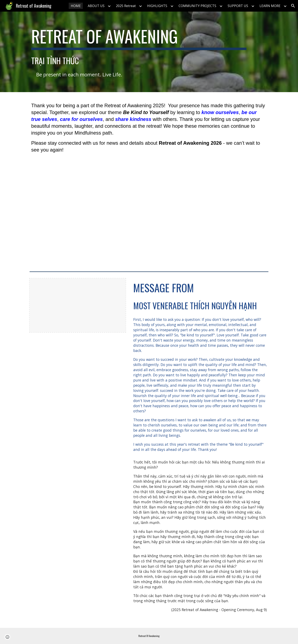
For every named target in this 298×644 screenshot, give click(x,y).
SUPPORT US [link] (238, 6)
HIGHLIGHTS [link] (157, 6)
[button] (293, 6)
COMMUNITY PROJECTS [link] (197, 6)
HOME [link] (76, 6)
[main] (139, 38)
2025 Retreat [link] (126, 6)
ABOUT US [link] (96, 6)
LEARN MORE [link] (270, 6)
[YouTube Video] (149, 218)
